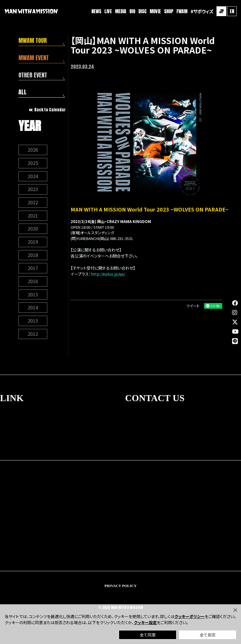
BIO (132, 12)
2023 (33, 190)
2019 (33, 243)
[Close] (235, 610)
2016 (33, 283)
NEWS (96, 12)
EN (232, 12)
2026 (33, 150)
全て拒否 (208, 635)
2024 (33, 177)
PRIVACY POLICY (120, 587)
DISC (142, 12)
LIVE (108, 12)
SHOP (168, 12)
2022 (33, 203)
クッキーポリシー (190, 616)
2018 (33, 256)
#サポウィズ (202, 12)
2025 (33, 163)
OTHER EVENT (33, 75)
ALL (22, 93)
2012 (33, 336)
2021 (33, 216)
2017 (33, 269)
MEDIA (120, 12)
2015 (33, 296)
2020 (33, 230)
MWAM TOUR (33, 41)
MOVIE (155, 12)
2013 (33, 322)
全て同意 (148, 635)
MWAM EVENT (34, 58)
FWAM (182, 12)
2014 (33, 309)
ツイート (193, 306)
